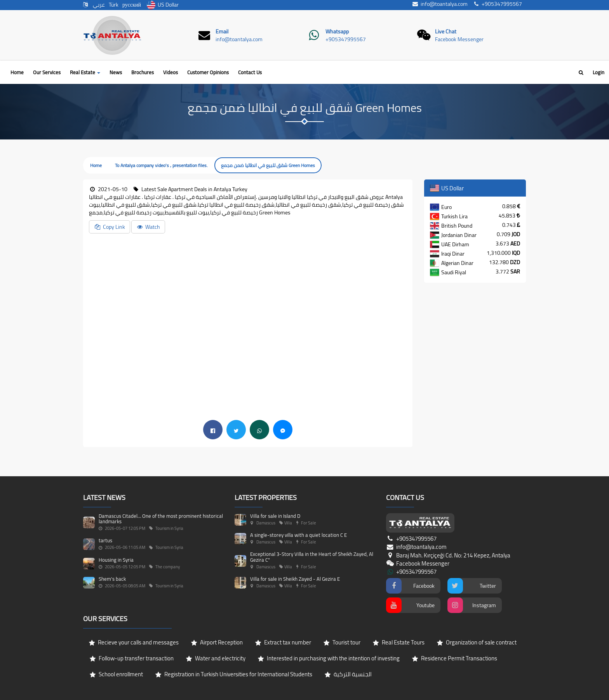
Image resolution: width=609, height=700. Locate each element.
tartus (105, 540)
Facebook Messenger (459, 39)
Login (599, 72)
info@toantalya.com (239, 39)
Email (222, 31)
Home (17, 72)
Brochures (143, 72)
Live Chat (446, 31)
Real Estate (85, 72)
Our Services (47, 72)
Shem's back (112, 579)
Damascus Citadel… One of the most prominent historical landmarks (161, 519)
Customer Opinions (208, 72)
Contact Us (250, 72)
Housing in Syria (116, 560)
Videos (171, 72)
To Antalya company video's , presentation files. (161, 165)
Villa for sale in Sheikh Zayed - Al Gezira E (295, 579)
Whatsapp (337, 31)
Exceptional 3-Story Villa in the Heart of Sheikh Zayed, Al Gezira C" (312, 557)
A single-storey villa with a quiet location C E (298, 535)
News (116, 72)
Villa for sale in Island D (275, 516)
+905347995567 (346, 39)
